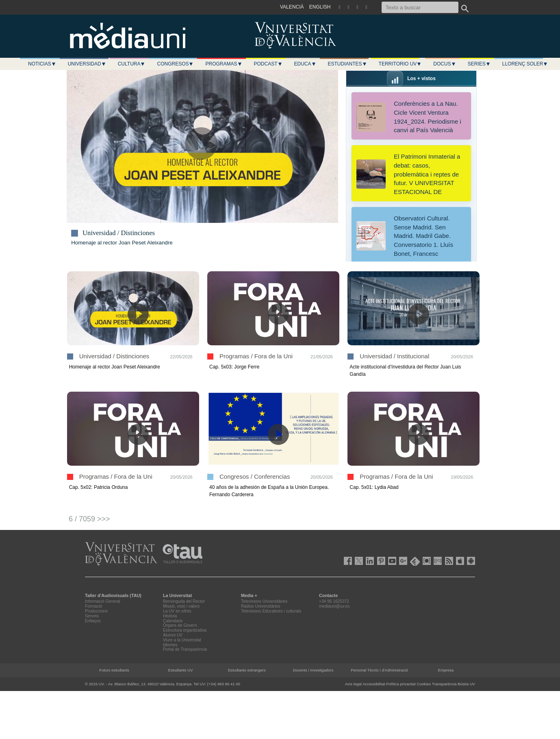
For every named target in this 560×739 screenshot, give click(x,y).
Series (479, 64)
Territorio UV (400, 64)
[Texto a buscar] (420, 7)
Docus (444, 64)
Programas (224, 64)
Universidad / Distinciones (119, 233)
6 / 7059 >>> (89, 519)
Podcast (268, 64)
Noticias (42, 64)
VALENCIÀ (292, 7)
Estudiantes (347, 64)
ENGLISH (320, 7)
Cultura (132, 64)
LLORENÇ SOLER (525, 64)
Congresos (175, 64)
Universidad (87, 64)
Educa (305, 64)
